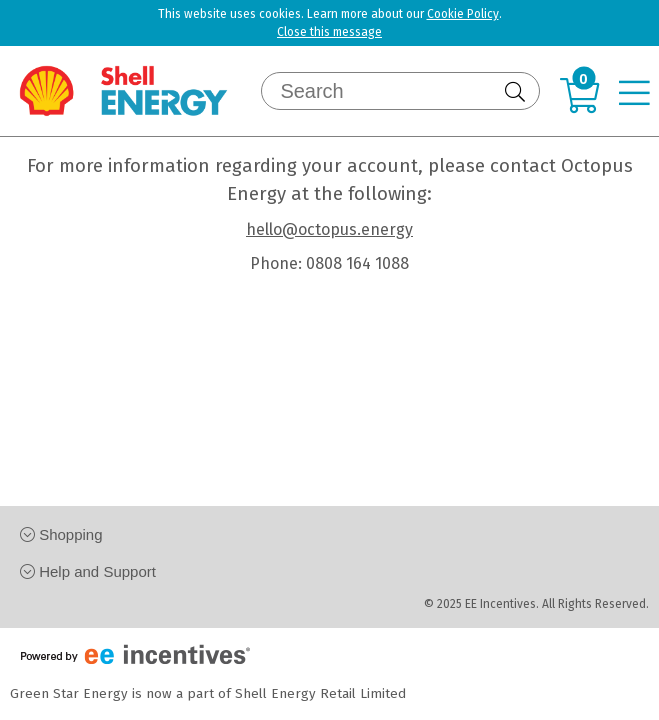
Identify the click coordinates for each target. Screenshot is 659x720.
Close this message (329, 32)
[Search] (388, 91)
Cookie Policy (463, 14)
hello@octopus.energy (329, 229)
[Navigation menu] (639, 95)
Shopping (61, 534)
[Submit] (517, 92)
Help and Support (88, 571)
